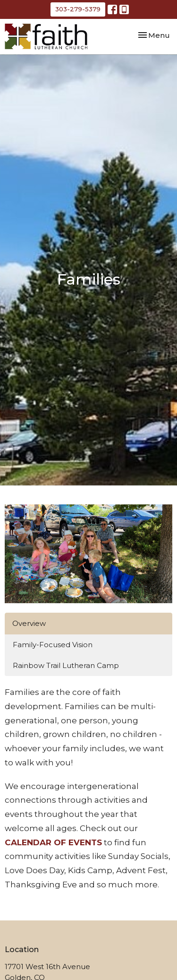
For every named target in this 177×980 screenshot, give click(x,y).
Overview (29, 623)
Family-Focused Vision (53, 645)
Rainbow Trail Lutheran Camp (66, 665)
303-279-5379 (78, 9)
